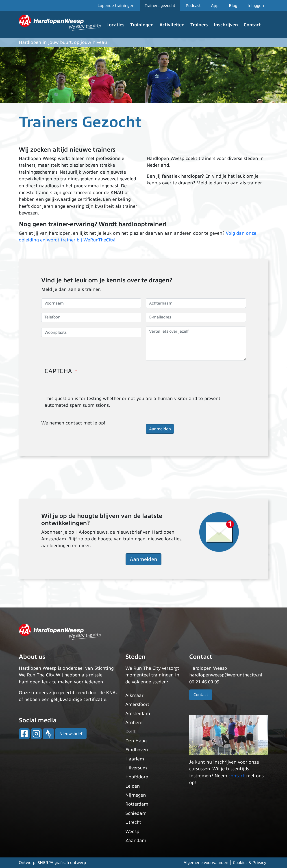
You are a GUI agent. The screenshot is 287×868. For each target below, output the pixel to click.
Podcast (193, 6)
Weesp (132, 832)
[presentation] (79, 387)
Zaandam (136, 840)
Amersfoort (137, 704)
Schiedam (136, 813)
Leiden (133, 786)
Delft (131, 732)
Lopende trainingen (116, 6)
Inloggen (256, 6)
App (215, 6)
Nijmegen (136, 795)
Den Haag (136, 741)
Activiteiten (172, 25)
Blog (233, 6)
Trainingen (142, 25)
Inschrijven (226, 25)
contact (237, 776)
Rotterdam (137, 804)
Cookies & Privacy (250, 863)
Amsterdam (138, 714)
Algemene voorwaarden (206, 863)
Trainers (199, 25)
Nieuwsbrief (71, 734)
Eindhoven (137, 750)
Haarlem (135, 759)
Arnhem (134, 723)
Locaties (115, 25)
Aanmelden (143, 559)
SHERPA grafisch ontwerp (62, 863)
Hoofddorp (137, 777)
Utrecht (133, 822)
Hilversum (136, 768)
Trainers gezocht (160, 6)
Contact (252, 25)
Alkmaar (134, 695)
